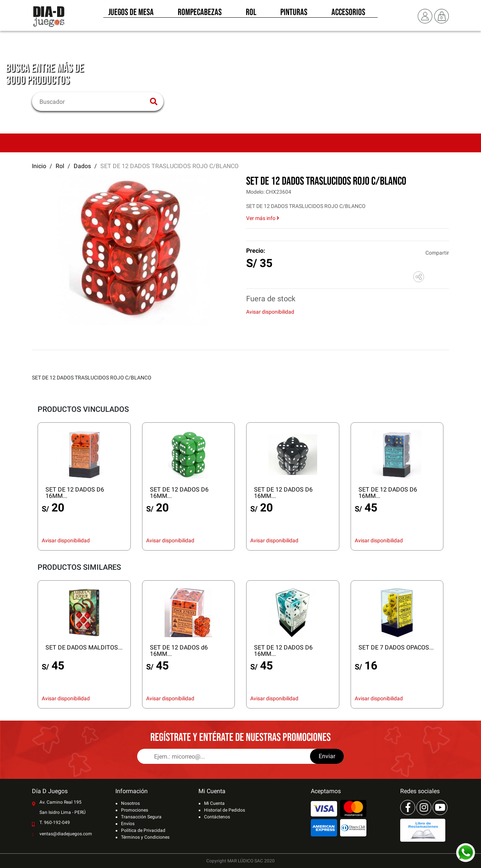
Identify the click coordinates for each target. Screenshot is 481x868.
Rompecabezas (200, 14)
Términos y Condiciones (145, 837)
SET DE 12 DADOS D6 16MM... (75, 493)
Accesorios (348, 14)
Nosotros (130, 803)
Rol (251, 14)
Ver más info (263, 218)
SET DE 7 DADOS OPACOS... (396, 647)
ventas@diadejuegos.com (66, 834)
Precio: (256, 251)
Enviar (327, 756)
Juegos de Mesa (131, 14)
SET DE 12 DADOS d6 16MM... (179, 651)
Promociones (135, 810)
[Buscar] (93, 102)
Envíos (128, 824)
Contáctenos (217, 817)
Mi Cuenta (214, 803)
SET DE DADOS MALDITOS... (84, 647)
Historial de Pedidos (225, 810)
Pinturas (294, 14)
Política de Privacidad (143, 830)
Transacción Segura (141, 817)
